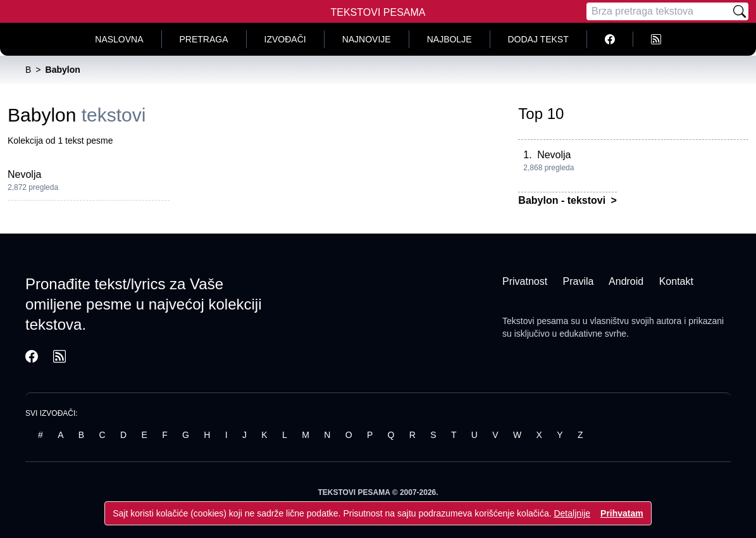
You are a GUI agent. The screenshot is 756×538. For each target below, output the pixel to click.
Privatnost (525, 281)
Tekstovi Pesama (378, 12)
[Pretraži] (740, 11)
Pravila (579, 281)
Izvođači (285, 39)
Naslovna (119, 39)
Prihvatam (622, 513)
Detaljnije (572, 513)
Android (626, 281)
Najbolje (449, 39)
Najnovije (367, 39)
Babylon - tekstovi (563, 200)
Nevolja (24, 174)
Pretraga (204, 39)
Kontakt (676, 281)
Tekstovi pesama (535, 321)
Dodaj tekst (538, 39)
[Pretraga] (659, 11)
